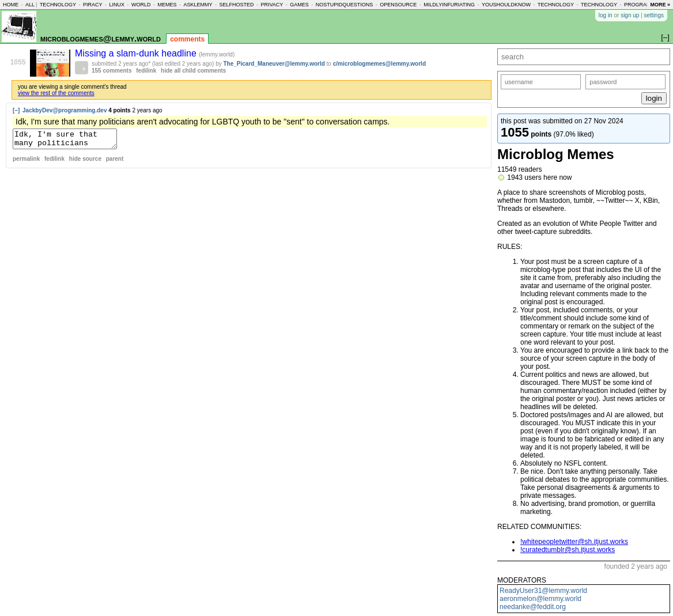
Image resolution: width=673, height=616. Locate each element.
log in (606, 15)
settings (654, 15)
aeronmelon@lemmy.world (540, 599)
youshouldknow (506, 5)
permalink (26, 162)
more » (660, 5)
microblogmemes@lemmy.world (101, 38)
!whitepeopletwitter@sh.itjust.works (574, 542)
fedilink (146, 71)
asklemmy (198, 5)
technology (58, 5)
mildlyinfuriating (449, 5)
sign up (630, 15)
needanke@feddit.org (533, 607)
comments (187, 39)
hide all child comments (193, 71)
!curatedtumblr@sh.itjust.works (568, 550)
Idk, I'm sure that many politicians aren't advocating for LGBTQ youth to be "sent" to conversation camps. (71, 141)
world (141, 5)
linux (117, 5)
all (30, 5)
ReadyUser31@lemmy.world (543, 591)
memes (167, 5)
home (11, 5)
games (299, 5)
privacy (272, 5)
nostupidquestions (345, 5)
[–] (16, 110)
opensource (398, 5)
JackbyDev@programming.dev (65, 110)
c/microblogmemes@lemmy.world (379, 64)
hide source (85, 162)
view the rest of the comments (56, 93)
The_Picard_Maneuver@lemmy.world (274, 64)
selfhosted (236, 5)
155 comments (111, 71)
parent (115, 162)
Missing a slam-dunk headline (137, 53)
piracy (93, 5)
